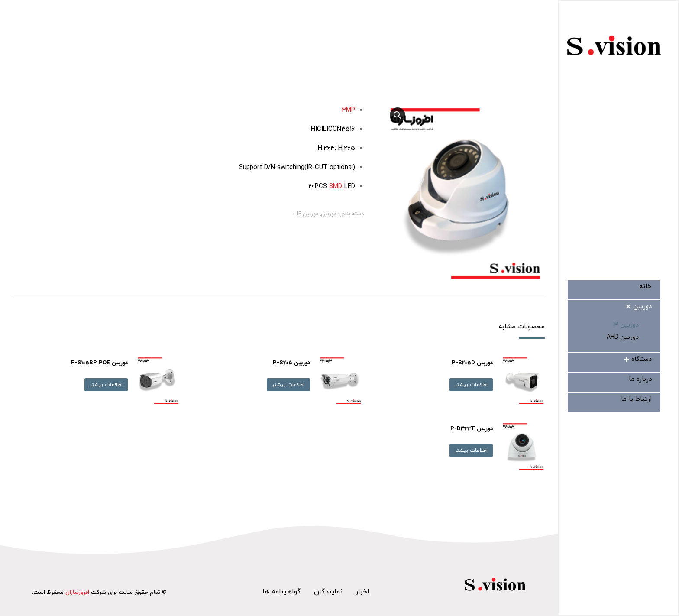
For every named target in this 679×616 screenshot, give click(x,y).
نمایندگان (328, 592)
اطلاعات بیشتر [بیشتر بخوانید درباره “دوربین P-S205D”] (471, 385)
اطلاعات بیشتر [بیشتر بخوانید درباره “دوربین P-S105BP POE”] (106, 385)
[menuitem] (645, 287)
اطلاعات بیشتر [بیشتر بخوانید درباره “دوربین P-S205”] (288, 385)
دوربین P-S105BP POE (99, 363)
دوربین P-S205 (291, 363)
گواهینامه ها (282, 592)
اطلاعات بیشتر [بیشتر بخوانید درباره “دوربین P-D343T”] (471, 451)
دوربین (329, 214)
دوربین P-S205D (472, 363)
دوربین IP (308, 214)
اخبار (362, 592)
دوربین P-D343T (472, 429)
